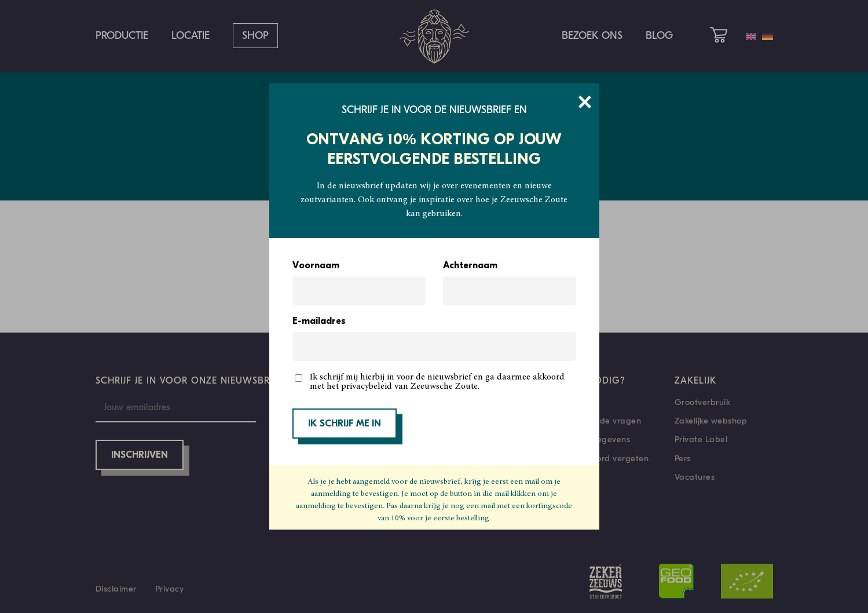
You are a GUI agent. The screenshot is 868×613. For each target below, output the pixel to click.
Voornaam (316, 266)
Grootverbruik (703, 402)
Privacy (170, 589)
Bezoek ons (592, 36)
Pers (683, 458)
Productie (122, 36)
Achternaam (470, 266)
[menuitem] (751, 37)
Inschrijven (140, 455)
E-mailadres (319, 322)
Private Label (701, 439)
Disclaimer (116, 589)
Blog (659, 36)
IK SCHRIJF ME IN (345, 424)
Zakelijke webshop (711, 421)
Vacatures (695, 477)
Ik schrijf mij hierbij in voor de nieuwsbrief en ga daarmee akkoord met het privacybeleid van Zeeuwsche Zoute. (437, 382)
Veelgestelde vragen (600, 421)
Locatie (191, 36)
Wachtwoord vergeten (604, 458)
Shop (255, 36)
